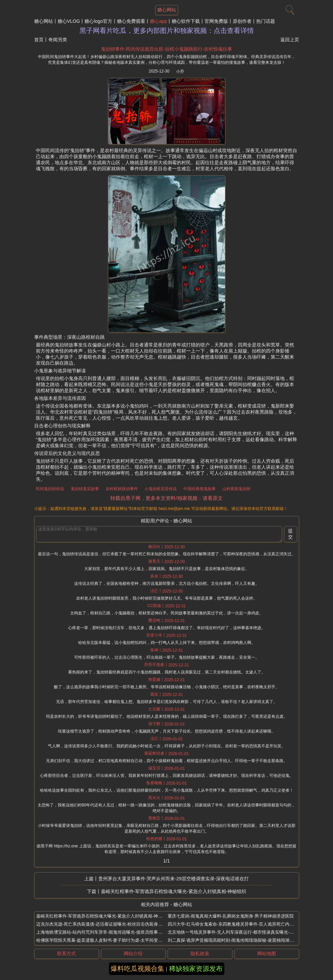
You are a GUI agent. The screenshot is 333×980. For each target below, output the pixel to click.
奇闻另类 (58, 40)
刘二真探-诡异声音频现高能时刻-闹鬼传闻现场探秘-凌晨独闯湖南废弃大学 (240, 940)
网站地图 (267, 953)
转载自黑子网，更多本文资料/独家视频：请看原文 (166, 498)
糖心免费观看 (131, 21)
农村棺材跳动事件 (122, 489)
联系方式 (66, 953)
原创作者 (242, 21)
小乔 (180, 72)
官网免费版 (216, 21)
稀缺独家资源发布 (196, 969)
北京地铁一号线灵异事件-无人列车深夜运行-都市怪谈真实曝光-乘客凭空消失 (242, 932)
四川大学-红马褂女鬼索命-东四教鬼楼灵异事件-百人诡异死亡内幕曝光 (235, 924)
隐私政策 (200, 953)
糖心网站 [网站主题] (167, 10)
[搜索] (289, 8)
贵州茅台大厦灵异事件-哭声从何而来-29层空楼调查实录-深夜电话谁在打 (174, 879)
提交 (290, 534)
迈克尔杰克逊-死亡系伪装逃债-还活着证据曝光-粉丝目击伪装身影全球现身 (108, 924)
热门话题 (266, 21)
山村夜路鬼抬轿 (236, 489)
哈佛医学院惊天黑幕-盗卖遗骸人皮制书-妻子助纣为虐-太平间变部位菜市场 (108, 940)
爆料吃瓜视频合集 (137, 969)
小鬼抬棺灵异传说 (161, 489)
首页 (39, 40)
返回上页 (290, 40)
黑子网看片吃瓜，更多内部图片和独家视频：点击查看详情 (167, 31)
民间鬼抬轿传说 (50, 489)
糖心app (158, 21)
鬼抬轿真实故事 (85, 489)
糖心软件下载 (186, 21)
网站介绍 (133, 953)
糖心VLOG (69, 21)
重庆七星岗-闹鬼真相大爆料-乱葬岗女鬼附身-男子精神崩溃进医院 (231, 916)
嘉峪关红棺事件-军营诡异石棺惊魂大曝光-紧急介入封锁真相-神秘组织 (174, 891)
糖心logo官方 (98, 21)
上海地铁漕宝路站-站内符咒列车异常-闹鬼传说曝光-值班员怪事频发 (102, 932)
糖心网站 (44, 21)
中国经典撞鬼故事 (200, 489)
